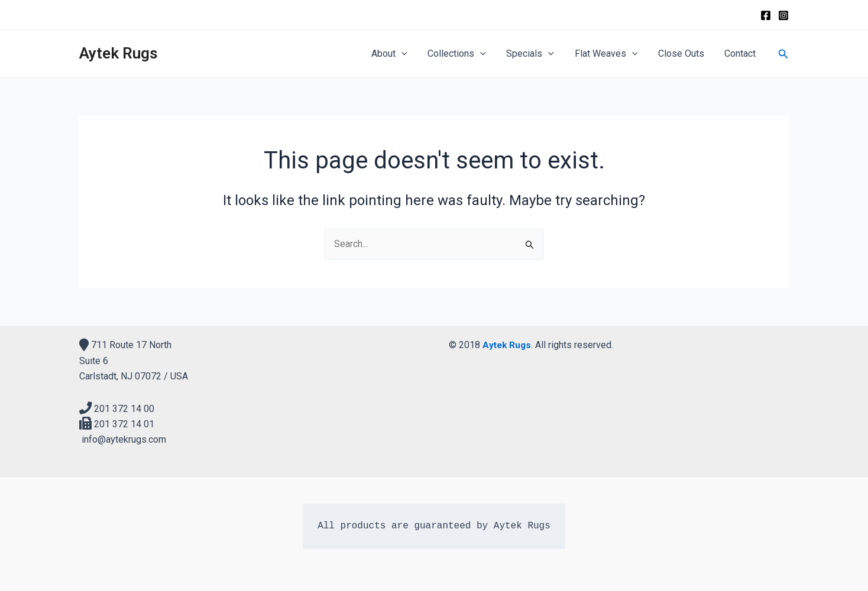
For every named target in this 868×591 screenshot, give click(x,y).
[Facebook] (766, 15)
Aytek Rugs (118, 53)
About (398, 54)
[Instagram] (783, 15)
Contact (741, 53)
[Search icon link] (783, 54)
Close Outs (684, 53)
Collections (464, 54)
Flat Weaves (610, 54)
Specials (536, 54)
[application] (410, 54)
